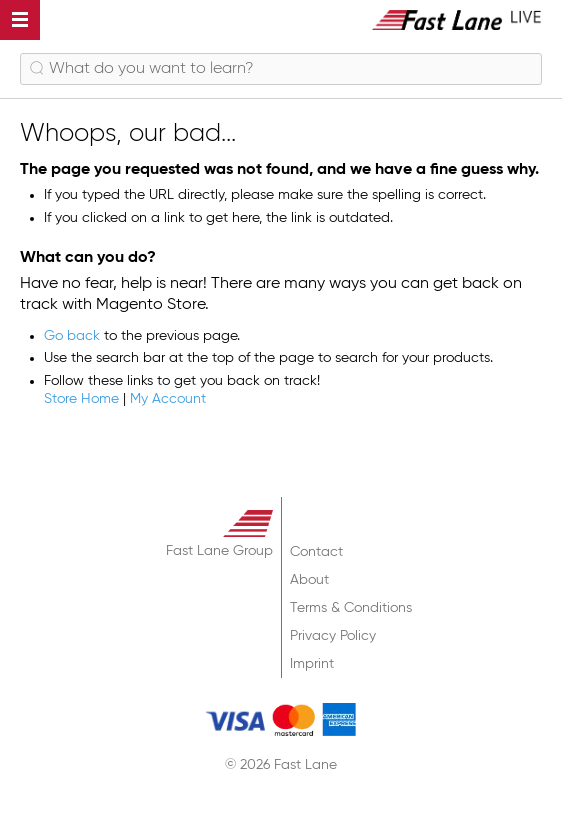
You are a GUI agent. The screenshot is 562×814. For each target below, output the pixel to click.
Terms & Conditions (351, 608)
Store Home (81, 399)
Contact (316, 552)
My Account (168, 399)
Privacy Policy (333, 636)
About (309, 580)
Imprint (312, 664)
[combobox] (281, 69)
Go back (72, 336)
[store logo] (457, 19)
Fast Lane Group (219, 551)
